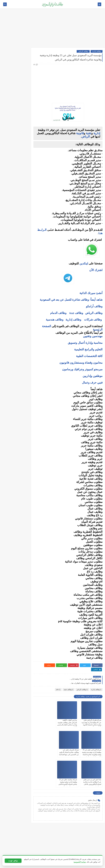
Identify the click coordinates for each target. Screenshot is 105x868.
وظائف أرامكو (20, 60)
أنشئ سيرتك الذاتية (91, 293)
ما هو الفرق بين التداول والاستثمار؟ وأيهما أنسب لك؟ (16, 224)
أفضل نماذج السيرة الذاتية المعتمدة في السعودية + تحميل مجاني (15, 195)
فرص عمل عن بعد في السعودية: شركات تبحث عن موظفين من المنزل (15, 202)
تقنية (89, 133)
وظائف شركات (93, 320)
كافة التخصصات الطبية (89, 356)
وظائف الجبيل (20, 148)
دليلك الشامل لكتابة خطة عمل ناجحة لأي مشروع (15, 278)
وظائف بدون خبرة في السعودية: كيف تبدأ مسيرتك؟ (15, 209)
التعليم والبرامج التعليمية (88, 349)
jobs (58, 681)
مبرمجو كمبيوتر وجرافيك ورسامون (82, 369)
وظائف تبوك (20, 155)
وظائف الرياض (83, 51)
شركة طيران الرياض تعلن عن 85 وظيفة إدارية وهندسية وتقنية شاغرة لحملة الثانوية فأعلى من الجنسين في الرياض (92, 716)
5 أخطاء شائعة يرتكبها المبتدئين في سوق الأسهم (15, 235)
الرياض (86, 137)
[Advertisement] (52, 29)
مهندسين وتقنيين (93, 336)
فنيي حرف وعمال (92, 383)
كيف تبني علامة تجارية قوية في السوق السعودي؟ (15, 284)
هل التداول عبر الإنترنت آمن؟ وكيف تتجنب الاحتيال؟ (16, 246)
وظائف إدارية (97, 51)
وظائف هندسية (55, 320)
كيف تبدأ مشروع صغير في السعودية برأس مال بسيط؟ (16, 267)
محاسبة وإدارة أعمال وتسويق (85, 343)
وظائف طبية (20, 98)
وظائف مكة (21, 140)
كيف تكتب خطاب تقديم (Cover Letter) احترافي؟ (15, 181)
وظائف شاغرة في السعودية (81, 865)
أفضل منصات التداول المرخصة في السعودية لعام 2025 (14, 230)
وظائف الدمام (58, 313)
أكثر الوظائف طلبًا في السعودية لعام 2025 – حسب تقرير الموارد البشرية (15, 188)
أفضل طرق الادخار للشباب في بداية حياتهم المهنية (15, 273)
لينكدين (84, 263)
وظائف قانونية (20, 110)
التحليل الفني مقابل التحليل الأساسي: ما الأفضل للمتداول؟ (15, 241)
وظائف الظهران (19, 151)
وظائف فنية (21, 102)
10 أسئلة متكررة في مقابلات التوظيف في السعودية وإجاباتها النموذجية (15, 175)
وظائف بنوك (21, 64)
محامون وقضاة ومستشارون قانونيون (81, 363)
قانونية (80, 133)
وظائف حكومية (20, 68)
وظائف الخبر (20, 136)
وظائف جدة (76, 313)
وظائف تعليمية (20, 106)
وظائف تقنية (69, 681)
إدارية (97, 133)
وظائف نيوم (21, 72)
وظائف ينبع (21, 159)
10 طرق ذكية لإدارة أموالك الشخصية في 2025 (16, 262)
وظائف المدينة (20, 144)
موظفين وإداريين (93, 376)
